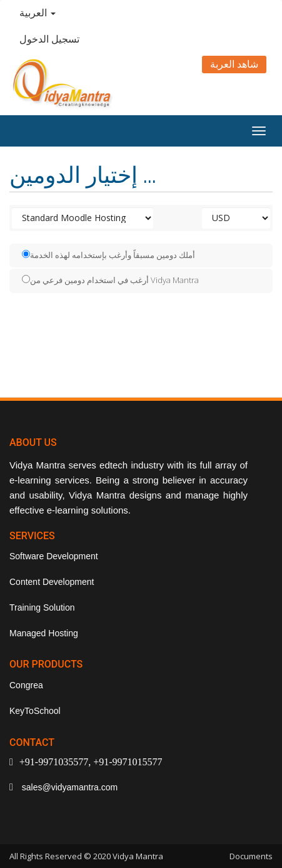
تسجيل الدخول (49, 39)
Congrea (26, 685)
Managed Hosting (44, 633)
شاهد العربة (234, 64)
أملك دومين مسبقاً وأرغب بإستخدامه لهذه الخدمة (108, 255)
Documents (251, 856)
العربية (38, 13)
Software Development (54, 556)
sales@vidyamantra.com (68, 787)
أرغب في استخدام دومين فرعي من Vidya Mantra (110, 280)
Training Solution (42, 607)
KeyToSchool (35, 711)
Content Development (52, 582)
